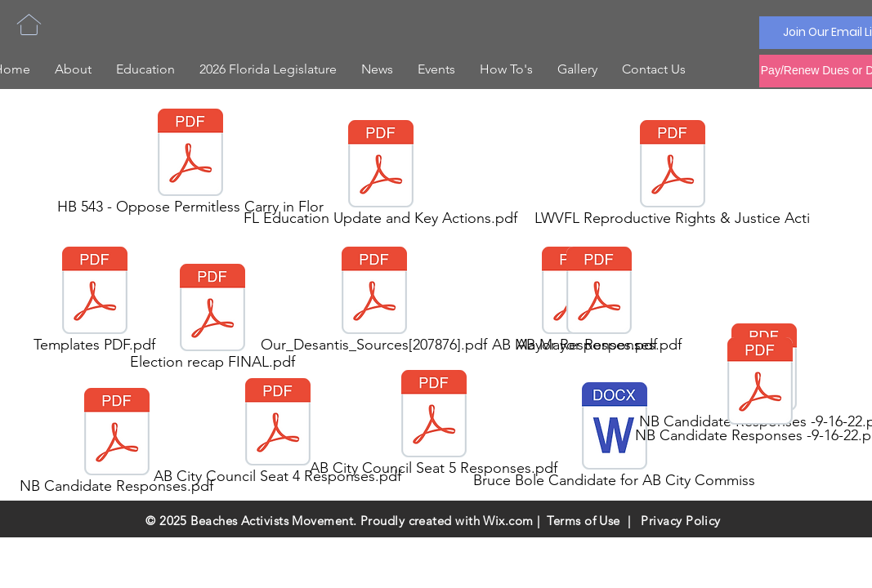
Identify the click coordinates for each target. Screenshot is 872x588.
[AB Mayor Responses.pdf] (599, 302)
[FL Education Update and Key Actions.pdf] (381, 176)
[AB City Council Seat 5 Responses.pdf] (434, 425)
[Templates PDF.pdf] (95, 302)
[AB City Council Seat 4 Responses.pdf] (278, 434)
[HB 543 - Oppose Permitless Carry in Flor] (190, 164)
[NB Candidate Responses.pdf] (117, 443)
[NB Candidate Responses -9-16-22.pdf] (760, 393)
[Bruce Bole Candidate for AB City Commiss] (615, 438)
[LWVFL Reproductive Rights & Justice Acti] (673, 176)
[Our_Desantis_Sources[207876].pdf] (374, 302)
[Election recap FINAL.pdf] (212, 319)
